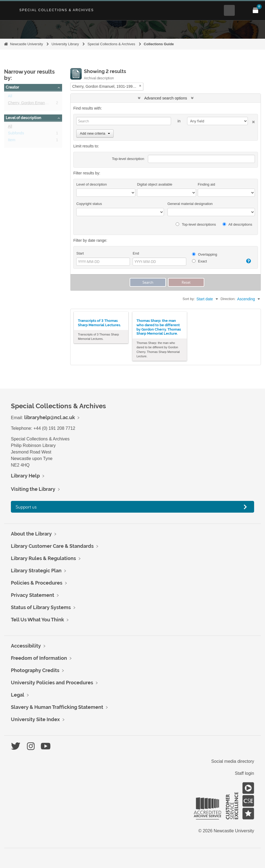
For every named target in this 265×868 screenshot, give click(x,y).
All (10, 97)
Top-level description (128, 159)
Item (12, 141)
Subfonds (16, 134)
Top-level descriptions (196, 224)
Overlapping (205, 254)
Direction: (228, 299)
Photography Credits (35, 670)
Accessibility (26, 646)
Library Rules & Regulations (43, 558)
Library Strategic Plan (36, 571)
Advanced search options (166, 98)
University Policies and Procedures (52, 683)
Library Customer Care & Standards (52, 546)
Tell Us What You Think (37, 620)
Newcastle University (27, 44)
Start (80, 253)
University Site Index (35, 719)
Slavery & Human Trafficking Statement (57, 707)
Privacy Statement (33, 595)
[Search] (124, 121)
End (136, 253)
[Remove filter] (140, 86)
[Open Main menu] (242, 10)
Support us (26, 507)
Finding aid (206, 184)
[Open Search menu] (229, 10)
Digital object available (155, 184)
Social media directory (233, 761)
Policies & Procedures (37, 583)
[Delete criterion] (251, 121)
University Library (65, 44)
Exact (199, 261)
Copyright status (89, 204)
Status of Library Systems (41, 607)
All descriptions (237, 224)
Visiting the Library (33, 489)
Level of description (23, 118)
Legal (18, 695)
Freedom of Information (39, 658)
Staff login (244, 773)
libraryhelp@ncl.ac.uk (50, 417)
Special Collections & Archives (57, 10)
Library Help (25, 476)
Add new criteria (95, 133)
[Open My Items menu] (255, 10)
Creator (12, 87)
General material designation (190, 204)
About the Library (31, 534)
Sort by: (189, 299)
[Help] (247, 261)
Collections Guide (159, 44)
